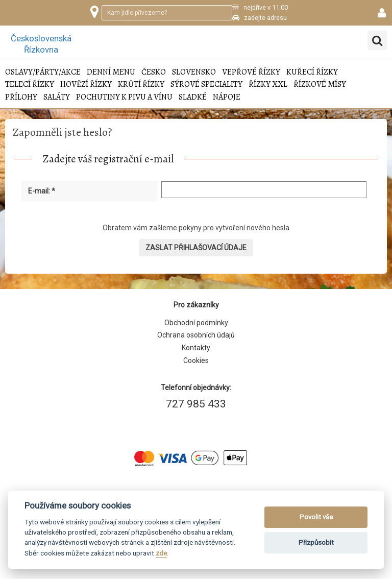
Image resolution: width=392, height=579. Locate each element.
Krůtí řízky (141, 85)
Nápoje (227, 97)
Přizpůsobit (316, 542)
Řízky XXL (268, 85)
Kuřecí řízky (312, 72)
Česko (154, 72)
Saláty (57, 97)
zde (161, 553)
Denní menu (111, 72)
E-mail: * (42, 191)
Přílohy (21, 97)
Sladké (193, 97)
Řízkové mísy (320, 85)
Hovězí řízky (86, 85)
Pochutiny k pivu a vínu (124, 97)
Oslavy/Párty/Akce (43, 72)
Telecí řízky (30, 85)
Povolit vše (316, 517)
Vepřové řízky (251, 72)
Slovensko (194, 72)
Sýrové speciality (206, 85)
